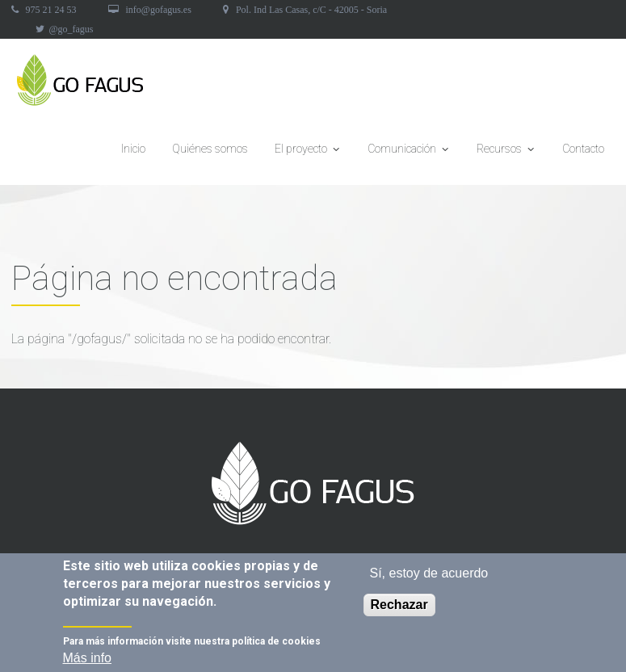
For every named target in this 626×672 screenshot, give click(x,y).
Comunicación (409, 153)
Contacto (583, 149)
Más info (87, 660)
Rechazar (399, 607)
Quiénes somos (210, 149)
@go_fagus (71, 29)
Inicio (133, 149)
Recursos (506, 153)
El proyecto (308, 153)
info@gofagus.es (159, 10)
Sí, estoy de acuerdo (429, 575)
